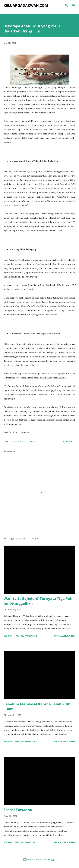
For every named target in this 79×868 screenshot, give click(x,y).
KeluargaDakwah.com (26, 5)
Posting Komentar (26, 636)
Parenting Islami (27, 441)
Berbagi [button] (67, 441)
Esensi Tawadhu (18, 810)
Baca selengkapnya (64, 636)
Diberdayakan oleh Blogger (39, 860)
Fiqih (14, 441)
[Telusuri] (66, 5)
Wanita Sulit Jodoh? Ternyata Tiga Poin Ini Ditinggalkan (39, 601)
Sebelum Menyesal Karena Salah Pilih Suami (37, 706)
